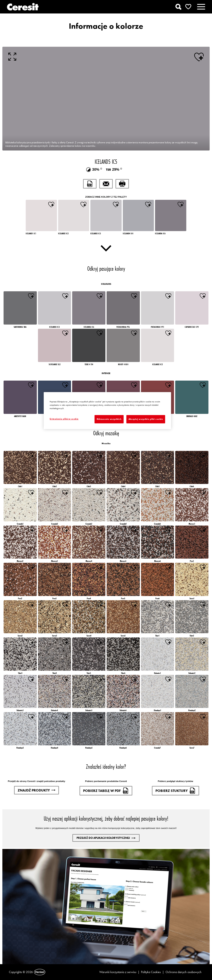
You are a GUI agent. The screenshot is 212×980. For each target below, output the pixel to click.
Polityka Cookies (151, 972)
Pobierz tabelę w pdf (106, 791)
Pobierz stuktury (176, 791)
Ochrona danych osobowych (184, 972)
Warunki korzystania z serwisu (118, 972)
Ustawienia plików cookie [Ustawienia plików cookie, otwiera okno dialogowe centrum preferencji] (64, 419)
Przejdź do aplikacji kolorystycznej (106, 838)
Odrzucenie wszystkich (109, 419)
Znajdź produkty (36, 790)
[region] (107, 411)
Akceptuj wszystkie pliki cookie (146, 419)
